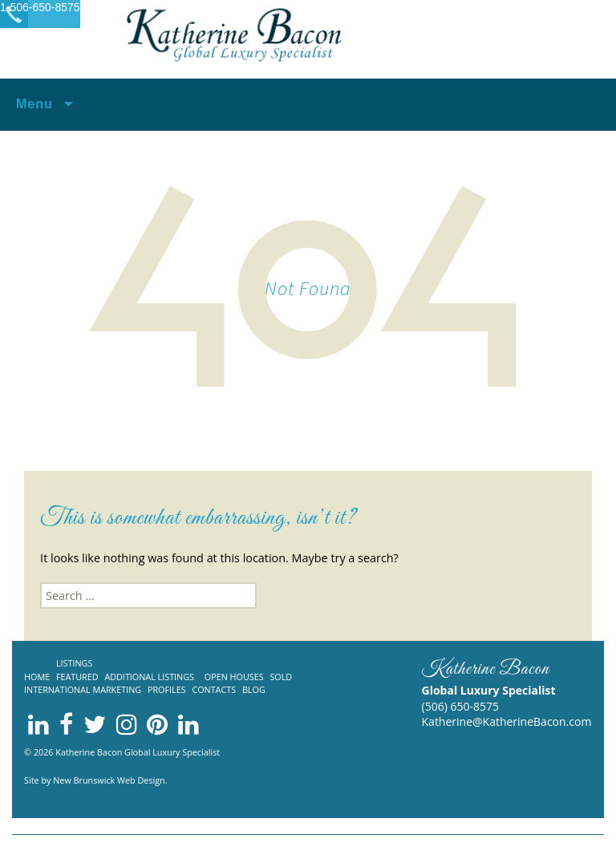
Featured (77, 677)
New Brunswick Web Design (109, 780)
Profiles (167, 689)
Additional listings (149, 677)
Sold (281, 677)
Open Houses (234, 677)
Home (37, 677)
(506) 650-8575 (460, 706)
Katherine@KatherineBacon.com (507, 721)
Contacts (214, 689)
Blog (254, 689)
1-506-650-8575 (40, 7)
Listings (74, 663)
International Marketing (83, 689)
